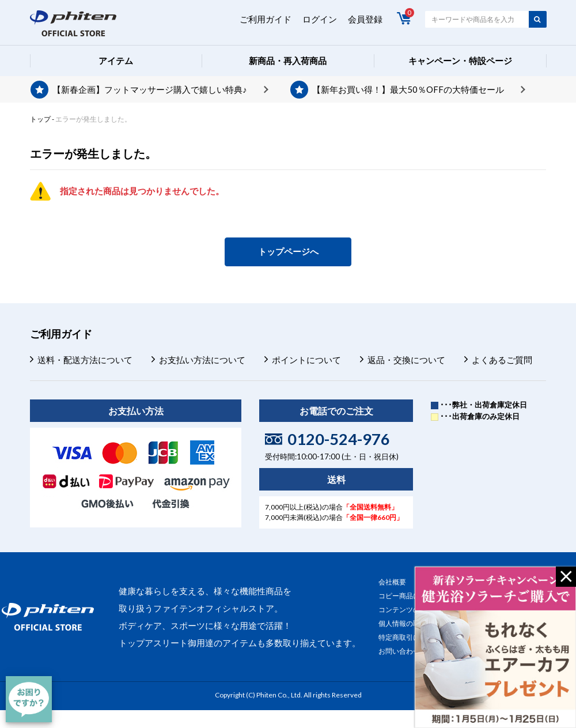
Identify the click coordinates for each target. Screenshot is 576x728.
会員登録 (365, 19)
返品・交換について (406, 360)
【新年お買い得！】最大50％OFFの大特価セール (408, 89)
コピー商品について (410, 596)
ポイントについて (306, 360)
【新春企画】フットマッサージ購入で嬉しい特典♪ (150, 89)
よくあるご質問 (502, 360)
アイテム (116, 61)
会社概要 (392, 582)
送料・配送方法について (85, 360)
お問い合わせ (399, 651)
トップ (40, 119)
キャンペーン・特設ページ (460, 61)
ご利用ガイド (266, 19)
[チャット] (29, 699)
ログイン (320, 19)
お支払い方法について (202, 360)
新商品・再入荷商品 (288, 61)
